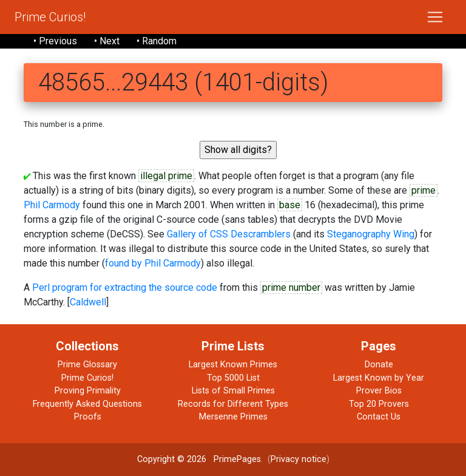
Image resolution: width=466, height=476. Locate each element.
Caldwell (88, 302)
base (290, 205)
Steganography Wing (371, 234)
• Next (107, 41)
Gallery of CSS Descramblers (229, 234)
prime (424, 190)
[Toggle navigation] (435, 17)
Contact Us (379, 417)
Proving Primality (88, 391)
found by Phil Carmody (153, 263)
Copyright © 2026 (172, 459)
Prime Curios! (50, 17)
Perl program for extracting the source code (125, 287)
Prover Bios (379, 391)
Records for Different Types (233, 404)
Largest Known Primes (233, 365)
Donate (379, 365)
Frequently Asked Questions (87, 404)
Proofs (88, 417)
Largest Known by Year (379, 378)
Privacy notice (299, 459)
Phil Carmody (52, 205)
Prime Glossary (87, 365)
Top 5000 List (233, 378)
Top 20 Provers (379, 404)
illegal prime (166, 176)
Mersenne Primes (233, 417)
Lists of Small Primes (233, 391)
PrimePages (237, 459)
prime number (291, 287)
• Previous (55, 41)
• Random (157, 41)
